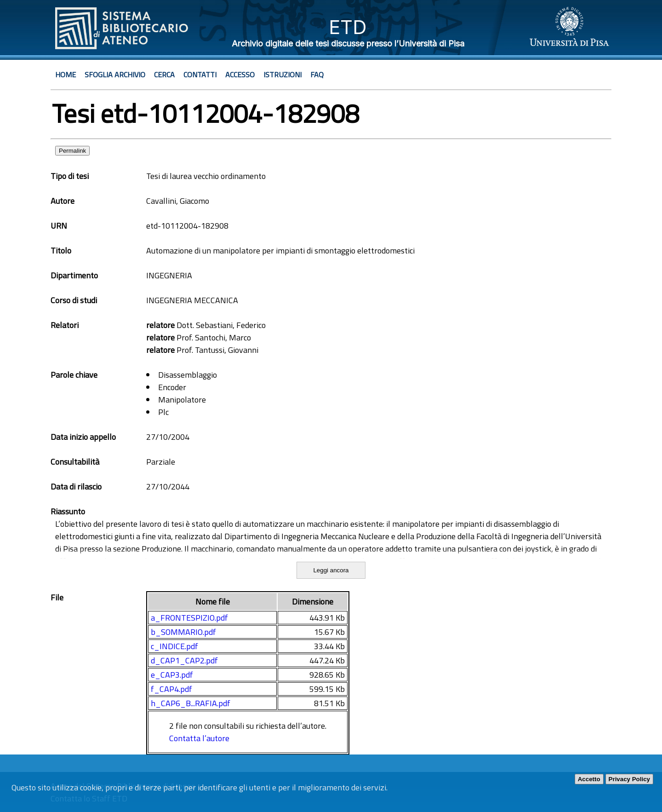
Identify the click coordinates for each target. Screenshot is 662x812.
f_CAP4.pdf (171, 689)
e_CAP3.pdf (172, 675)
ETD (348, 27)
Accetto (589, 779)
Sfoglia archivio (115, 75)
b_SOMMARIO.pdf (183, 632)
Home (66, 75)
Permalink (72, 151)
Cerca (164, 75)
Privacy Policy (629, 779)
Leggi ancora (331, 570)
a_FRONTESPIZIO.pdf (189, 618)
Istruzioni (282, 75)
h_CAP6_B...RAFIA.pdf (191, 703)
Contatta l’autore (199, 738)
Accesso (240, 75)
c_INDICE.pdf (174, 646)
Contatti (200, 75)
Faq (317, 75)
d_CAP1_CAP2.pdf (184, 660)
